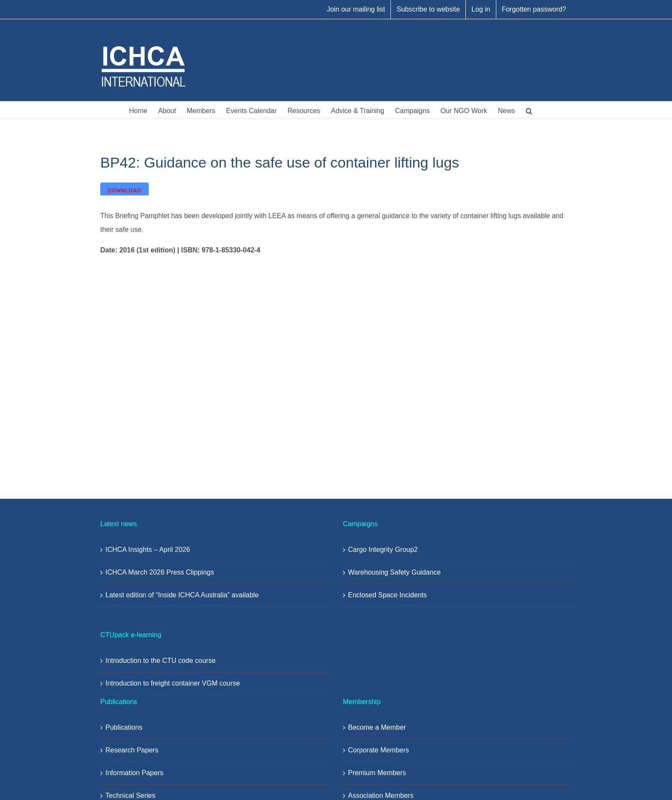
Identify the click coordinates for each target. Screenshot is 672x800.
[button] (529, 110)
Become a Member (377, 727)
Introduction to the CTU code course (160, 661)
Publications (124, 727)
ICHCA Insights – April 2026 (148, 550)
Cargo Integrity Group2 (383, 550)
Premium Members (377, 773)
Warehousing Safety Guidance (394, 572)
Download (124, 190)
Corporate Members (378, 750)
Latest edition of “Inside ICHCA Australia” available (182, 595)
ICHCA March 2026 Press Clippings (160, 572)
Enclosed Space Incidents (387, 595)
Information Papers (134, 773)
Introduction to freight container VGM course (173, 683)
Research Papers (132, 750)
